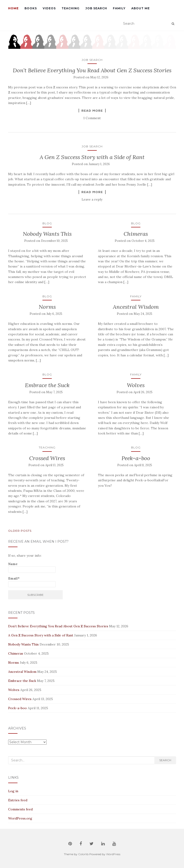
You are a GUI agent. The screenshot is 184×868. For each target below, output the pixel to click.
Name (32, 567)
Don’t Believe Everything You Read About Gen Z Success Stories (92, 70)
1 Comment (92, 118)
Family (119, 8)
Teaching (71, 8)
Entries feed (18, 800)
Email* (32, 582)
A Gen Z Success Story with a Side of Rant (92, 157)
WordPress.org (20, 818)
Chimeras (136, 234)
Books (31, 8)
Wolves (136, 385)
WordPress (113, 854)
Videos (49, 8)
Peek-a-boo (136, 458)
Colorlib (83, 854)
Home (13, 8)
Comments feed (20, 809)
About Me (141, 8)
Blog (47, 223)
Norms (47, 307)
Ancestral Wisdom (136, 307)
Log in (13, 791)
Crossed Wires (47, 458)
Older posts (20, 531)
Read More (92, 111)
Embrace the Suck (47, 385)
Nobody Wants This (47, 234)
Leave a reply (92, 199)
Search (165, 760)
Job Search (96, 8)
